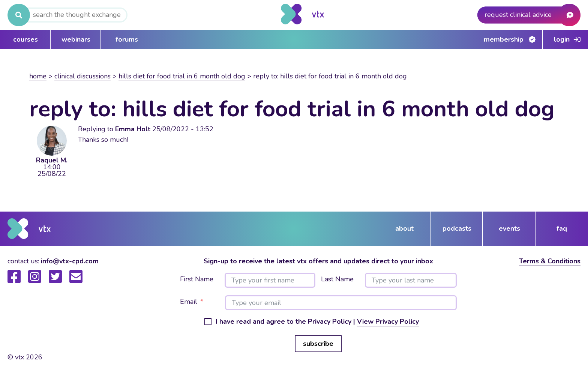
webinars (76, 39)
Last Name (337, 279)
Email (189, 302)
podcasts (457, 228)
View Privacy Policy (388, 321)
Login (562, 39)
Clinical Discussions (82, 76)
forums (127, 39)
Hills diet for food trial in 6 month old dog (182, 76)
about (404, 228)
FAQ (562, 228)
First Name (197, 279)
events (509, 228)
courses (25, 39)
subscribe (318, 344)
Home (38, 76)
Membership (504, 39)
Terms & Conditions (550, 261)
